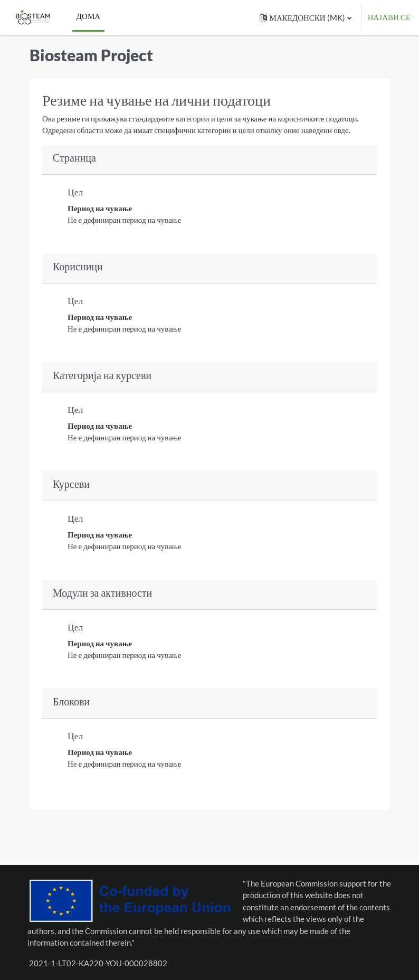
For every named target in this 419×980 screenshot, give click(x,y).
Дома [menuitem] (88, 16)
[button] (306, 18)
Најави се (389, 17)
